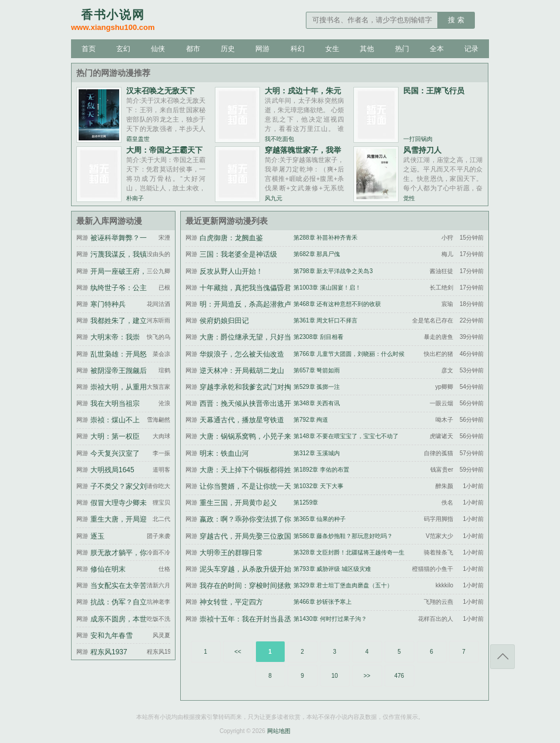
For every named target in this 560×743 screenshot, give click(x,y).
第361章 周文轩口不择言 (325, 320)
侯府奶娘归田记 (224, 321)
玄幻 (123, 49)
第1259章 (306, 502)
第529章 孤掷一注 (317, 387)
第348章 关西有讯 (317, 403)
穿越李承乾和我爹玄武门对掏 (245, 387)
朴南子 (135, 198)
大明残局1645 (112, 470)
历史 (228, 49)
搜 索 (456, 20)
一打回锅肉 (418, 139)
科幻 (298, 49)
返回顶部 (502, 657)
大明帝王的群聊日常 (231, 553)
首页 (89, 49)
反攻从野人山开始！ (231, 271)
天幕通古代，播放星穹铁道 (242, 420)
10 (334, 676)
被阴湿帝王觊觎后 (119, 371)
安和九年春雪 (112, 636)
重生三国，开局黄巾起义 (238, 503)
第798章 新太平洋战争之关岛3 (333, 271)
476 (399, 676)
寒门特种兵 (108, 304)
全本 (437, 49)
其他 (367, 49)
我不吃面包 (279, 139)
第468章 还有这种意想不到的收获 (337, 304)
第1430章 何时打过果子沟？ (330, 619)
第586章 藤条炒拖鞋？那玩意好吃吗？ (343, 536)
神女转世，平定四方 (231, 602)
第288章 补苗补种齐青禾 (325, 238)
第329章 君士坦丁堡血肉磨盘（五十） (343, 585)
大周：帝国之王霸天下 (164, 150)
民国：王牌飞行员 (434, 91)
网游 (262, 49)
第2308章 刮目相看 (318, 337)
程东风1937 (109, 652)
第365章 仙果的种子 (320, 519)
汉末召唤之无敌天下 (161, 91)
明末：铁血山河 (224, 453)
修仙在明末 (108, 569)
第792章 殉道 (311, 420)
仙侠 (158, 49)
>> (367, 676)
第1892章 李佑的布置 (321, 470)
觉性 (409, 198)
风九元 (274, 198)
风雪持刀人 (422, 150)
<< (238, 652)
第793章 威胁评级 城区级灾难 (332, 569)
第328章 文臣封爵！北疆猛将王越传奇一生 (349, 552)
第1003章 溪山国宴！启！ (327, 288)
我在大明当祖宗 (115, 404)
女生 (332, 49)
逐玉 (97, 536)
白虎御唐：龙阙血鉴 (231, 238)
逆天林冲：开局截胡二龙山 (242, 371)
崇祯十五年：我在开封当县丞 (245, 619)
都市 (193, 49)
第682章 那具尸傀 (317, 254)
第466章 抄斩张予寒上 (323, 602)
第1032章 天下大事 (318, 486)
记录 (471, 49)
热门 (402, 49)
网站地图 (279, 731)
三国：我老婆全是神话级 (238, 254)
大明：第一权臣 (115, 436)
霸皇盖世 (138, 139)
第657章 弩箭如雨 (317, 370)
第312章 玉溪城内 (317, 453)
